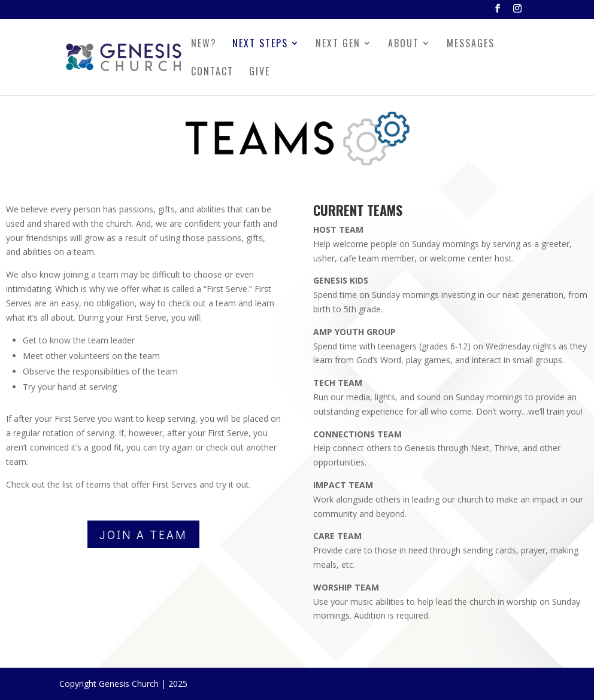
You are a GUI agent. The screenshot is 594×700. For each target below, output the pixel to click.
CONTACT (212, 73)
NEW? (204, 45)
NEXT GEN (338, 45)
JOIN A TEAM (143, 534)
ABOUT (404, 45)
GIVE (260, 73)
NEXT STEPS (260, 45)
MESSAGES (471, 45)
